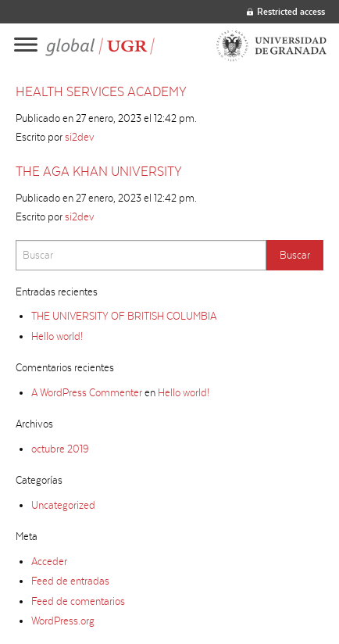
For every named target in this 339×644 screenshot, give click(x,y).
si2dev (80, 137)
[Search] (141, 255)
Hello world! (57, 336)
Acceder (49, 561)
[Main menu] (26, 46)
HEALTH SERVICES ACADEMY (101, 91)
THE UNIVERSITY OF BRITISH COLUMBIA (124, 316)
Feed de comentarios (78, 601)
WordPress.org (63, 621)
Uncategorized (63, 505)
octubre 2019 (60, 449)
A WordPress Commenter (87, 392)
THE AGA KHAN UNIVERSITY (99, 171)
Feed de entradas (70, 581)
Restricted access (286, 11)
